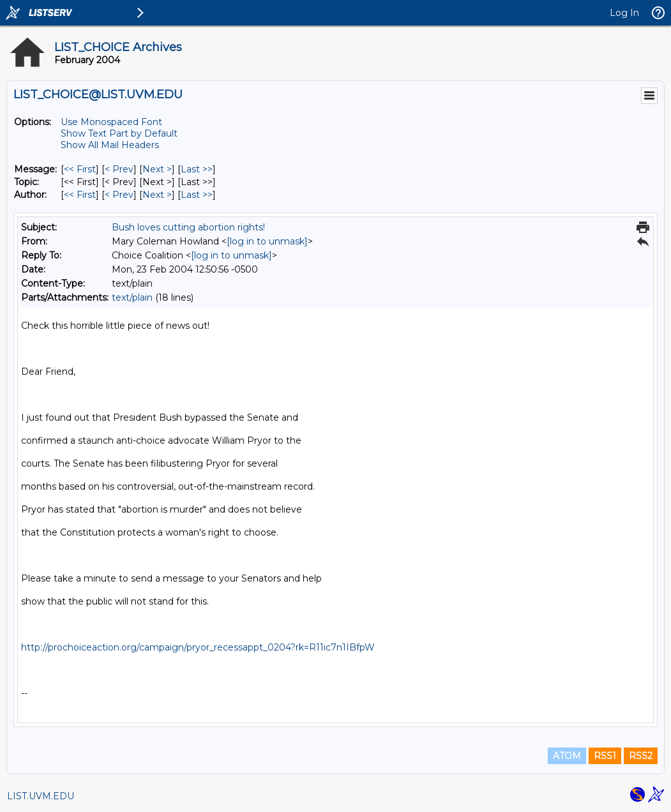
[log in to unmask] (267, 241)
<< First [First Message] (80, 169)
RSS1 (605, 756)
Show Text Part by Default (119, 133)
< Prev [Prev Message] (119, 169)
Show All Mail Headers (110, 145)
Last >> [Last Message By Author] (197, 195)
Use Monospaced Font (111, 122)
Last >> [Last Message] (197, 169)
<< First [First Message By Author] (80, 195)
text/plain (132, 297)
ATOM (567, 756)
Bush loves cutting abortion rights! (188, 227)
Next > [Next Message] (157, 169)
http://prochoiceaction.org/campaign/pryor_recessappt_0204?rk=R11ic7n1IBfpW (198, 647)
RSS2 (641, 756)
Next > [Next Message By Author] (157, 195)
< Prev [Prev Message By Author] (119, 195)
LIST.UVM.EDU (41, 796)
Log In (624, 13)
